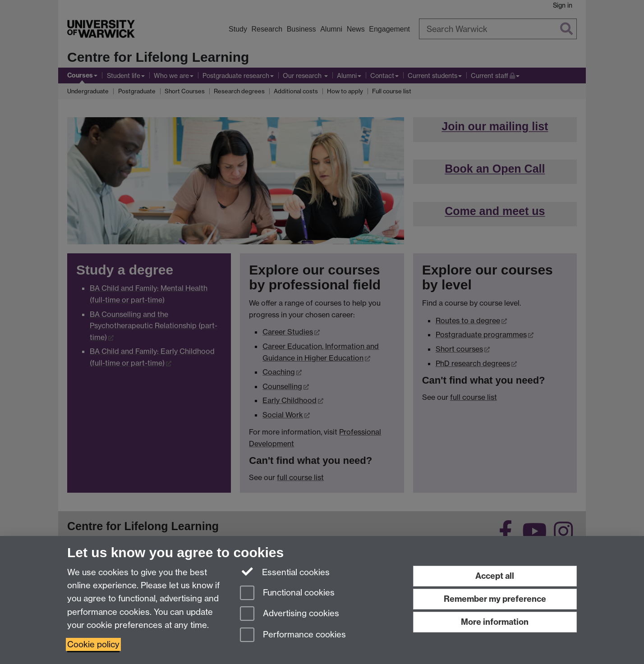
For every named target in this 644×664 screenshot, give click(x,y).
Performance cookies (293, 635)
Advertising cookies (290, 614)
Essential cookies (285, 572)
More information (495, 622)
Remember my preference (495, 599)
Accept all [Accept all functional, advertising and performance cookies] (495, 576)
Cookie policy (93, 644)
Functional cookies (287, 593)
